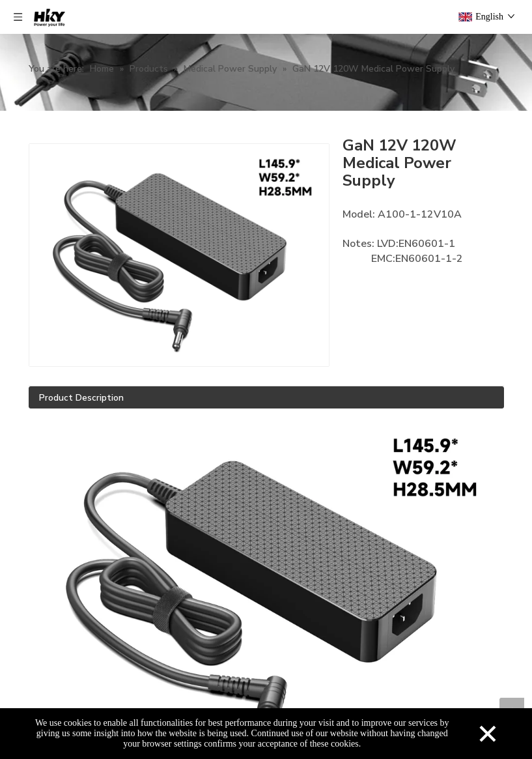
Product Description (81, 398)
